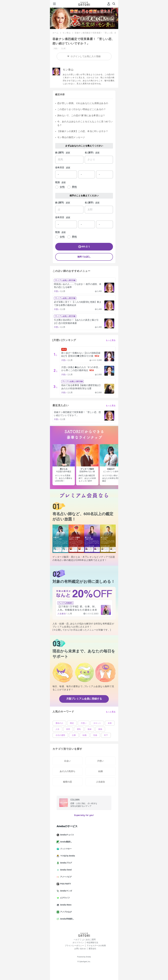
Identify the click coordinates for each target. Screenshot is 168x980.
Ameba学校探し (67, 919)
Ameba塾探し (66, 842)
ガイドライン (78, 943)
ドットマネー (65, 849)
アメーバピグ (65, 877)
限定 (72, 723)
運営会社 (92, 949)
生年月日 (60, 168)
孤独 (100, 729)
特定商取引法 (92, 943)
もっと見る (111, 340)
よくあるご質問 (89, 940)
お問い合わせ (80, 949)
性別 (57, 182)
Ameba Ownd (65, 870)
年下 (106, 735)
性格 (95, 735)
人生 (57, 729)
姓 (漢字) (60, 153)
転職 (85, 735)
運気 (79, 729)
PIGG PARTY (65, 884)
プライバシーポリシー (74, 946)
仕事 (74, 735)
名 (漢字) (89, 153)
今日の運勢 (60, 735)
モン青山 (67, 33)
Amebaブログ (66, 863)
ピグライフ (64, 898)
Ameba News (65, 905)
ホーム (56, 33)
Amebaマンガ (66, 891)
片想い (84, 723)
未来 (110, 723)
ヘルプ (77, 940)
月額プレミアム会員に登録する (84, 699)
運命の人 (59, 723)
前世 (68, 729)
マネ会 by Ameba (67, 856)
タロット (97, 723)
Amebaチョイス (67, 835)
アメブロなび (65, 912)
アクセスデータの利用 (96, 946)
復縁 (90, 729)
